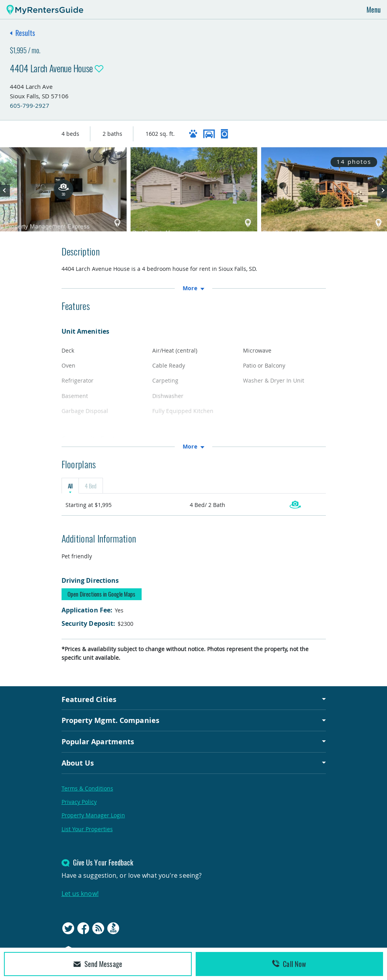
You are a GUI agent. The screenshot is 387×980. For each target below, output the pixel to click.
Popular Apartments (98, 742)
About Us (78, 763)
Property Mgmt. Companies (110, 720)
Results (25, 33)
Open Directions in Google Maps (102, 594)
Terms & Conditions (87, 788)
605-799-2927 (30, 105)
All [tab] (70, 486)
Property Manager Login (93, 815)
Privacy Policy (79, 802)
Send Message (98, 964)
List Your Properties (87, 829)
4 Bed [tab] (91, 486)
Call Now (289, 964)
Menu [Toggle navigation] (374, 9)
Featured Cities (89, 699)
